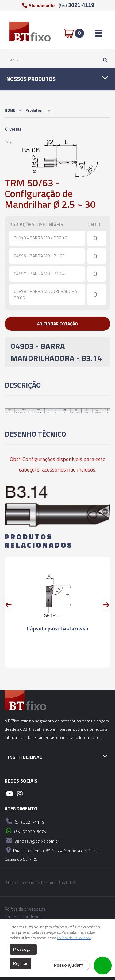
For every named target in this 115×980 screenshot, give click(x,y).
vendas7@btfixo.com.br (32, 840)
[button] (57, 324)
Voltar (13, 129)
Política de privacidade (25, 909)
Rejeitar (20, 963)
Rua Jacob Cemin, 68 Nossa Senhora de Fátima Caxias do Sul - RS (52, 854)
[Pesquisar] (104, 60)
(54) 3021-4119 (25, 821)
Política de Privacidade (74, 938)
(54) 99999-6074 (25, 831)
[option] (9, 142)
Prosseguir (23, 949)
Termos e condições (23, 917)
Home (10, 110)
